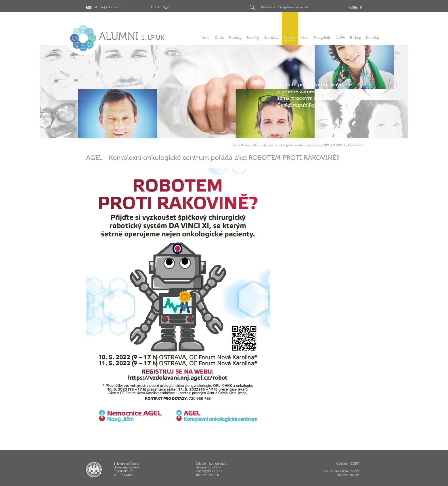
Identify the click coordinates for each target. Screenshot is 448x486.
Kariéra (246, 145)
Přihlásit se (269, 7)
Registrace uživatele (295, 7)
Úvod (235, 145)
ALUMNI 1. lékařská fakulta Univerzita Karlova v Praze (94, 470)
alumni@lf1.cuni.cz (108, 7)
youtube (353, 7)
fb (361, 7)
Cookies (342, 464)
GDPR (355, 464)
